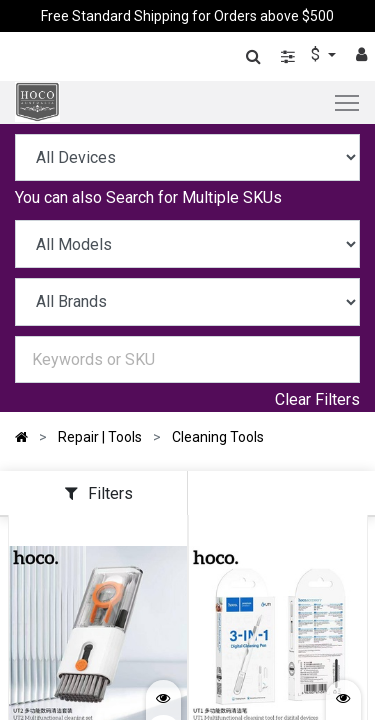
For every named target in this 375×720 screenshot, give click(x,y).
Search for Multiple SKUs (194, 197)
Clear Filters (317, 399)
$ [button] (317, 54)
